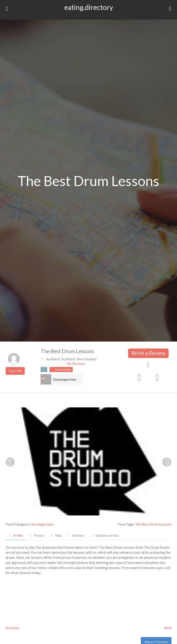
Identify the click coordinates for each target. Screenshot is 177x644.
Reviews (76, 535)
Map (56, 535)
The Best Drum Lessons (153, 524)
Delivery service (104, 535)
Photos (37, 535)
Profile (15, 535)
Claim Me (15, 371)
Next (168, 628)
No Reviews (76, 364)
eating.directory (89, 7)
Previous (12, 628)
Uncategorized (64, 379)
